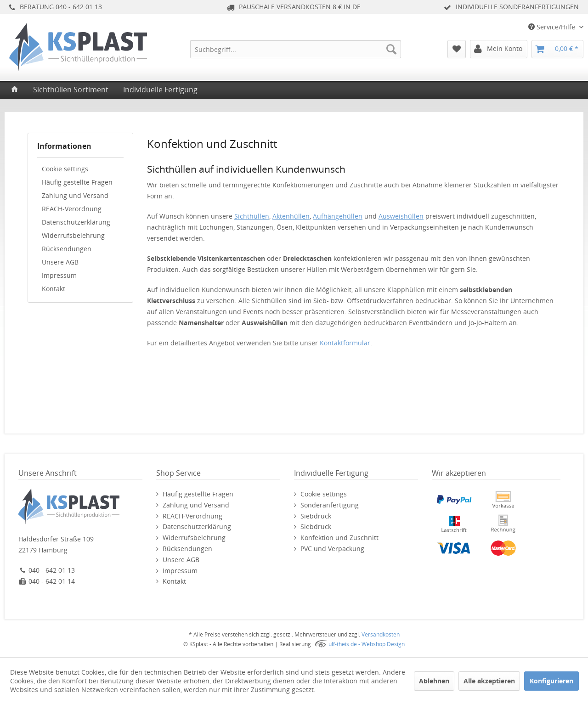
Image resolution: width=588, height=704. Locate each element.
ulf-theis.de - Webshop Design (367, 644)
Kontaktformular (345, 343)
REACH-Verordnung (72, 209)
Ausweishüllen (401, 216)
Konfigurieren (551, 681)
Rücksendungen (67, 249)
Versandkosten (381, 634)
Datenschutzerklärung (76, 222)
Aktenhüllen (291, 216)
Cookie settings (65, 169)
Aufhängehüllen (338, 216)
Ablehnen (434, 681)
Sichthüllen (252, 216)
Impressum (59, 275)
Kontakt (54, 289)
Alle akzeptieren (489, 681)
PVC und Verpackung (332, 549)
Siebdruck (316, 516)
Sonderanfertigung (330, 505)
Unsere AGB (60, 262)
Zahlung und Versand (75, 195)
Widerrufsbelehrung (73, 235)
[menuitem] (296, 49)
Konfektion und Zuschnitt (339, 538)
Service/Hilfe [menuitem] (553, 27)
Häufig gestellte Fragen (77, 182)
